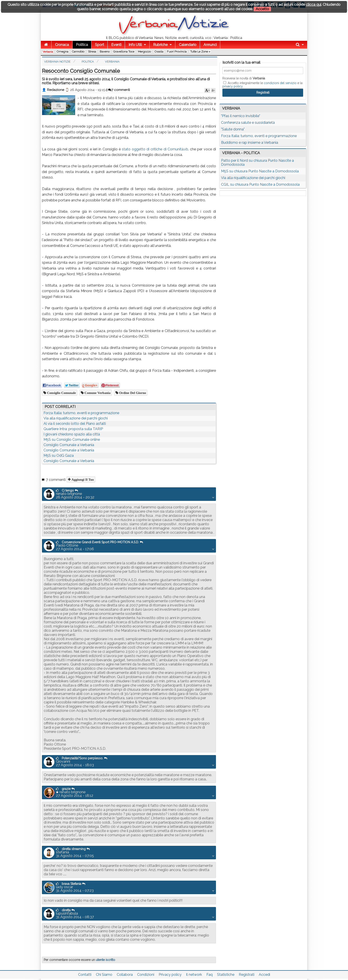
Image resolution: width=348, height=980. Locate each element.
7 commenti (119, 90)
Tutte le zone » (200, 52)
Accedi (264, 975)
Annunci (210, 45)
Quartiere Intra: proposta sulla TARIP (73, 429)
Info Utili (135, 45)
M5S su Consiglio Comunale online (72, 440)
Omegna (62, 52)
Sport (100, 45)
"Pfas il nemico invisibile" (241, 116)
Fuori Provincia (177, 52)
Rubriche (160, 45)
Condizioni (146, 975)
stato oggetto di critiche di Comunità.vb (155, 149)
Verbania (48, 52)
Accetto (262, 9)
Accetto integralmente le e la (262, 85)
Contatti (85, 975)
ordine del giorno (132, 393)
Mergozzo (144, 52)
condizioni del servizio (280, 83)
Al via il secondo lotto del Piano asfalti (75, 424)
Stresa (92, 52)
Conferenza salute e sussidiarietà (248, 123)
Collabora (125, 975)
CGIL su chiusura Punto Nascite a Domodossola (260, 184)
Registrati (247, 975)
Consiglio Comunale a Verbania (69, 445)
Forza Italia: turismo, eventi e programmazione (81, 413)
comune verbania (97, 393)
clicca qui (313, 5)
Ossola (159, 52)
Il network (194, 975)
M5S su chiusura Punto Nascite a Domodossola (260, 171)
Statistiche (226, 975)
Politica (82, 45)
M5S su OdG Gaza (59, 456)
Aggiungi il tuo (82, 479)
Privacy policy (170, 975)
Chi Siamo (104, 975)
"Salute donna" (233, 129)
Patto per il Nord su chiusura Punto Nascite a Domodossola (257, 162)
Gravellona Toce (124, 52)
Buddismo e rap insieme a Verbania (250, 143)
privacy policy (233, 86)
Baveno (105, 52)
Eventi (116, 45)
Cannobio (78, 52)
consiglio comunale (61, 393)
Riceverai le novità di (244, 78)
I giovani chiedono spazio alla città (72, 434)
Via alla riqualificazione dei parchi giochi (76, 418)
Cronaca (62, 45)
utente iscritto (106, 960)
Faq (210, 975)
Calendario (188, 45)
